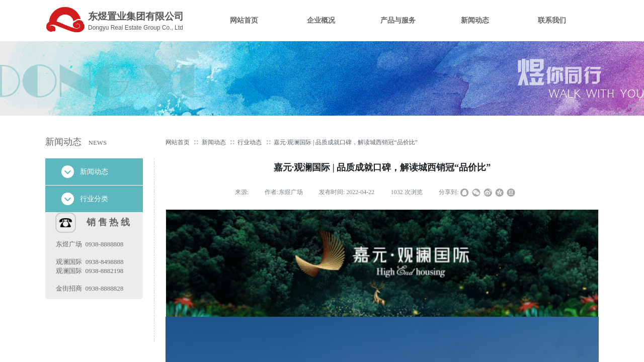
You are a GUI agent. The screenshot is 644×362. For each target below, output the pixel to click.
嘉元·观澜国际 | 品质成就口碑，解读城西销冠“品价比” (346, 142)
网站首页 (178, 142)
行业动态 (250, 142)
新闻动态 (214, 142)
